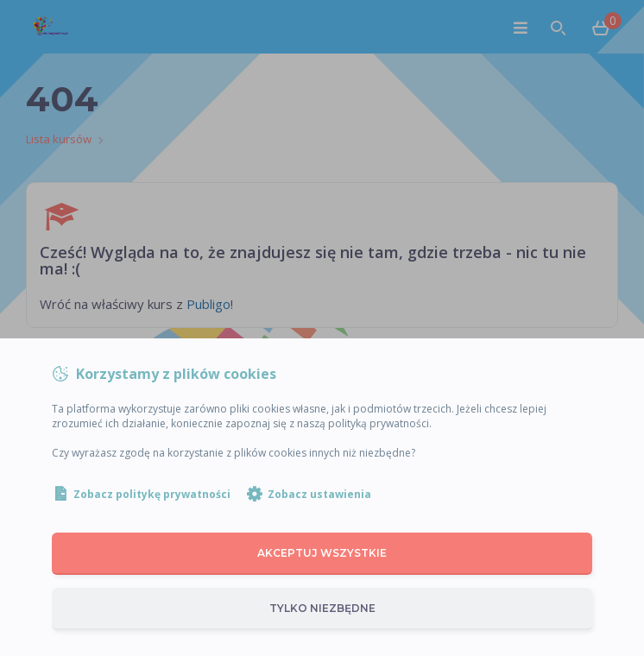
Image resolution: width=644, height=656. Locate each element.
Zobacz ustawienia (319, 494)
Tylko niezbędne (322, 608)
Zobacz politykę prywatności (152, 494)
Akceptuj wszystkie (322, 553)
